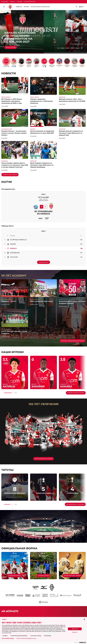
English (5, 619)
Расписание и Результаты (40, 7)
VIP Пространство (30, 2)
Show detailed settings (8, 638)
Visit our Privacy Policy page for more (26, 638)
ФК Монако (5, 2)
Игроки (26, 7)
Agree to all (75, 629)
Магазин (20, 2)
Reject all (75, 632)
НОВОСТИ (19, 7)
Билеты (13, 2)
